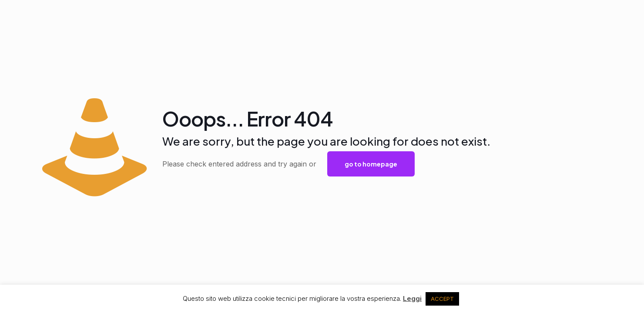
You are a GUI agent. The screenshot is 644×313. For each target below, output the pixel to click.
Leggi (412, 298)
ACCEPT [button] (442, 299)
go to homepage (371, 164)
